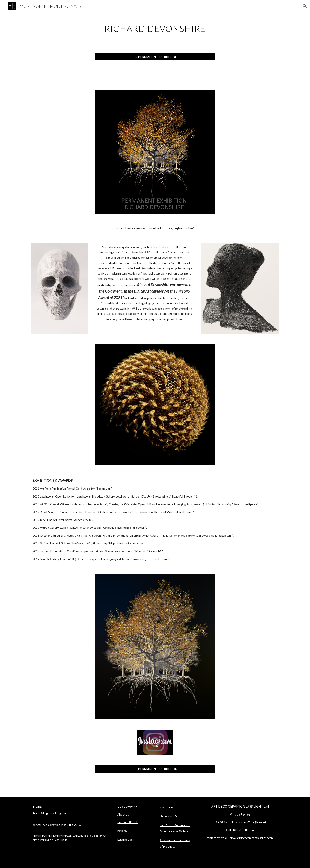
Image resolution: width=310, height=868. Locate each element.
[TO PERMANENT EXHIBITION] (155, 57)
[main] (155, 27)
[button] (305, 6)
